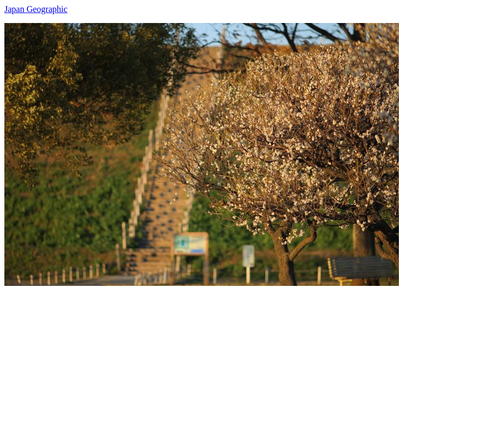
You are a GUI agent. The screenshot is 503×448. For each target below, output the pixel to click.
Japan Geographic (36, 9)
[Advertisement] (251, 363)
